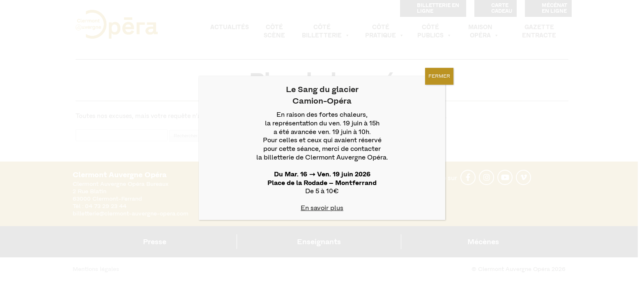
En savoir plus (322, 208)
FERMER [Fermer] (439, 76)
